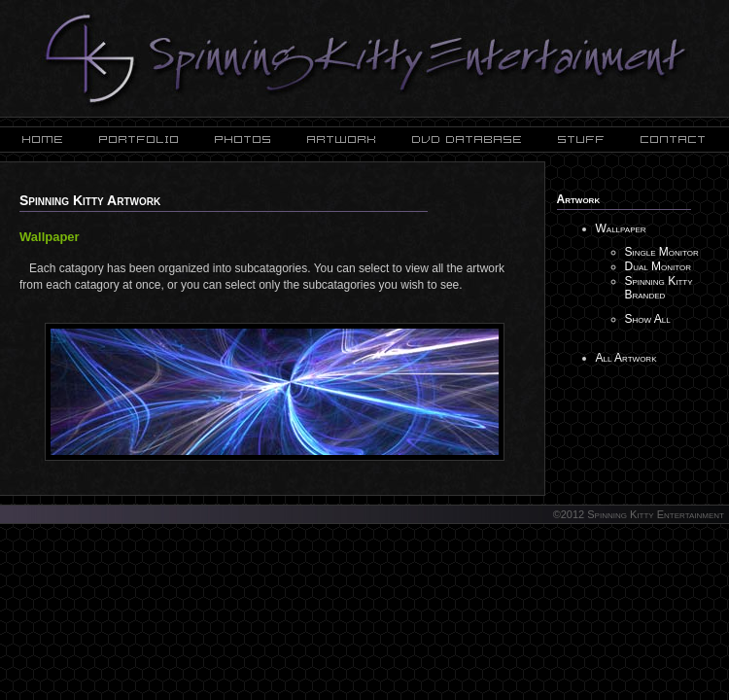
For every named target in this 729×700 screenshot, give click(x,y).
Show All (648, 319)
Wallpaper (621, 228)
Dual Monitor (659, 266)
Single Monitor (662, 252)
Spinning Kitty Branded (659, 288)
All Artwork (626, 358)
